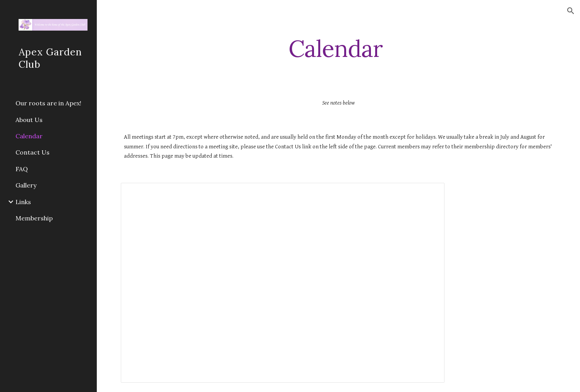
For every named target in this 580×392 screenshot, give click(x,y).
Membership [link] (34, 218)
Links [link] (23, 202)
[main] (338, 48)
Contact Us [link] (33, 152)
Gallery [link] (26, 185)
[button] (571, 11)
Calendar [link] (29, 136)
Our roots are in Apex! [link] (48, 103)
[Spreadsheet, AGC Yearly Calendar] (282, 283)
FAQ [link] (22, 169)
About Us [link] (29, 120)
